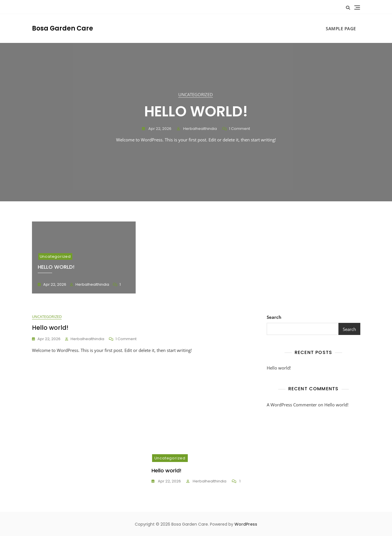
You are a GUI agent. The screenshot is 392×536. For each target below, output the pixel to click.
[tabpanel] (196, 122)
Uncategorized (196, 94)
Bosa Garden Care (63, 28)
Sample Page (341, 29)
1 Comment (239, 129)
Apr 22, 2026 (159, 129)
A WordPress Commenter (292, 405)
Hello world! (196, 111)
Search (274, 317)
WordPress (246, 524)
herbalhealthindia (200, 129)
